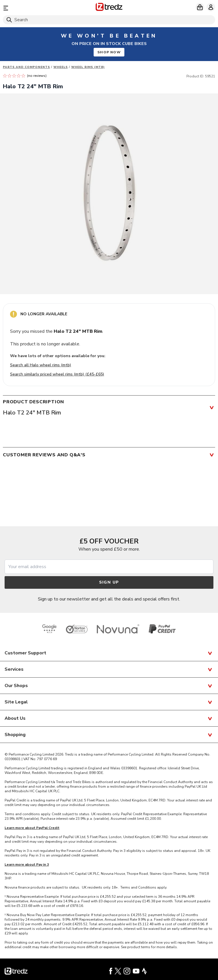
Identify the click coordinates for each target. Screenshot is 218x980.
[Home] (109, 8)
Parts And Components (26, 67)
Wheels (61, 67)
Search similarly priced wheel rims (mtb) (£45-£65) (57, 374)
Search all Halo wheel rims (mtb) (41, 365)
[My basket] (200, 7)
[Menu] (37, 8)
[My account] (211, 7)
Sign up (109, 582)
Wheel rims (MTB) (88, 67)
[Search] (109, 20)
